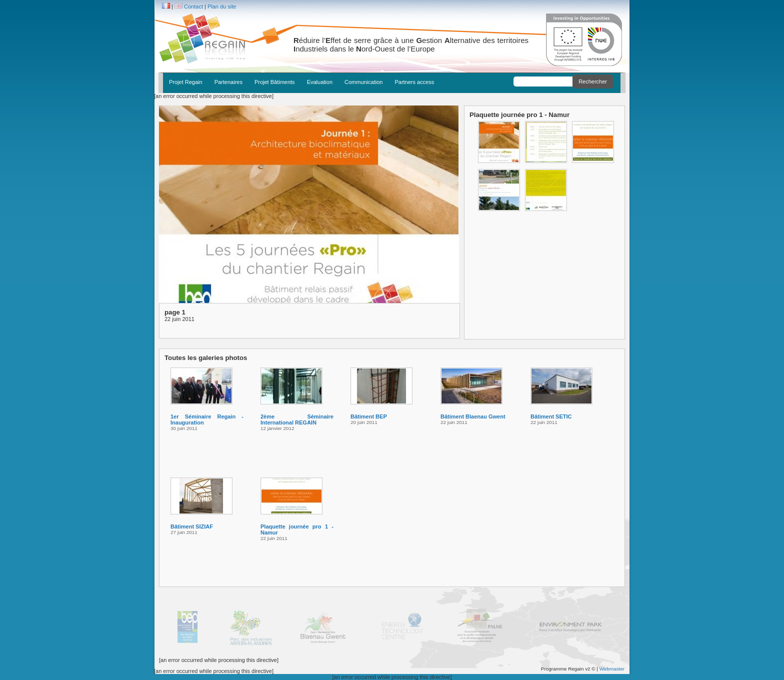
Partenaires (228, 82)
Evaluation (320, 82)
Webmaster (612, 669)
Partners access (414, 82)
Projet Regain (186, 82)
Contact (193, 6)
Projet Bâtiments (275, 82)
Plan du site (222, 6)
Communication (363, 82)
